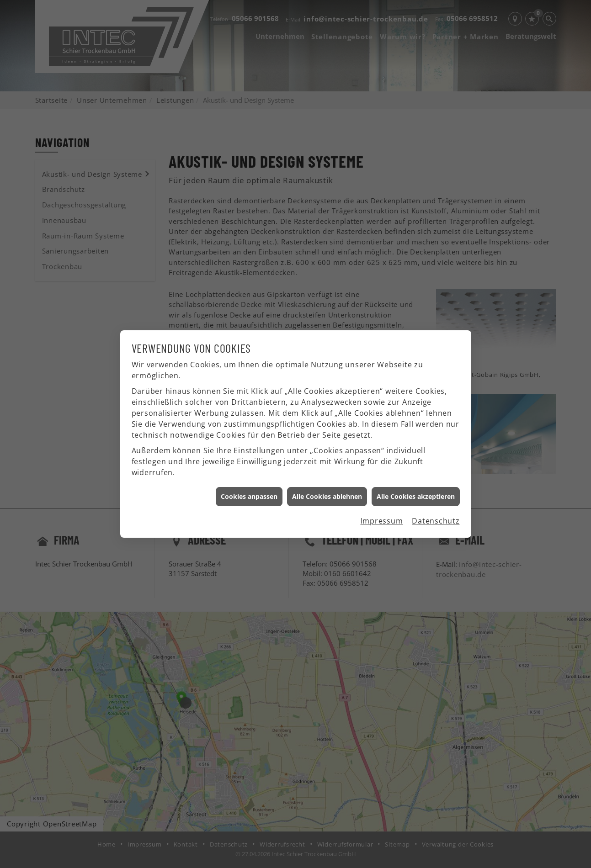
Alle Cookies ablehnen (327, 481)
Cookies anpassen (249, 481)
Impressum (382, 506)
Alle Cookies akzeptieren (416, 481)
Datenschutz (436, 506)
